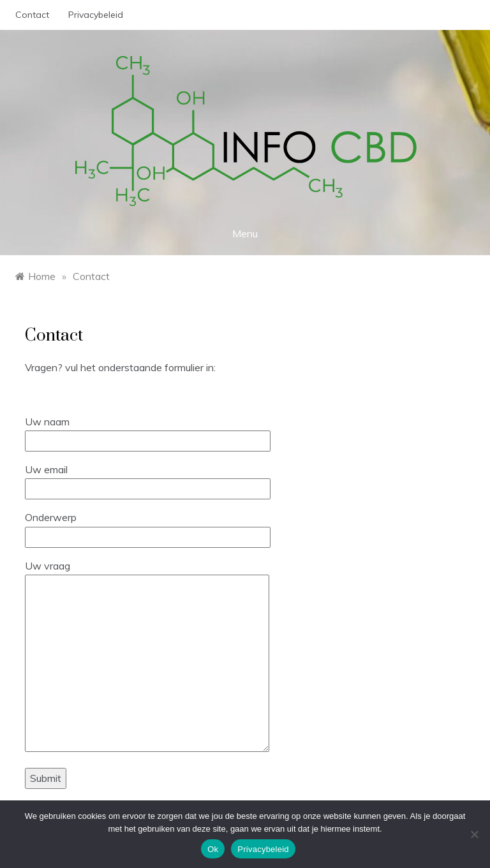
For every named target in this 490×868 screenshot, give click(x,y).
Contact (32, 15)
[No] (474, 834)
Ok (213, 849)
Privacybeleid (96, 15)
